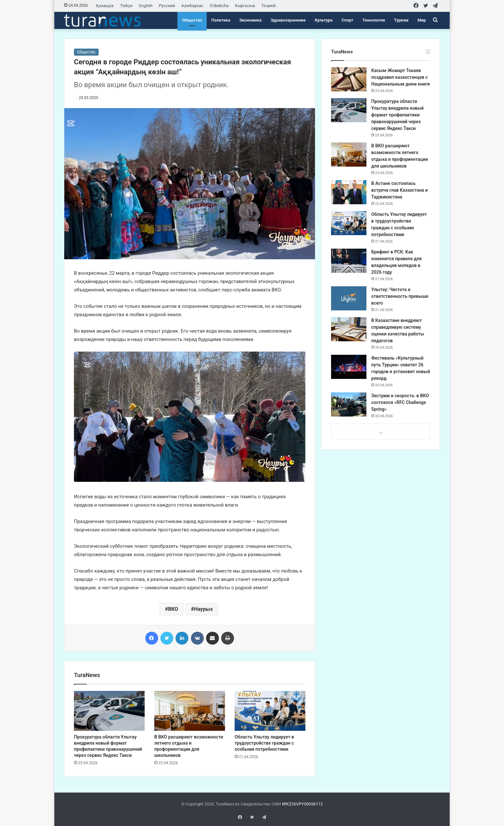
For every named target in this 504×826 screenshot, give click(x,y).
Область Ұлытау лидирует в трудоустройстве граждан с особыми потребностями (264, 743)
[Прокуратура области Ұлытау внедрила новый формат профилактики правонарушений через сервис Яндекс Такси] (109, 711)
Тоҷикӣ (268, 6)
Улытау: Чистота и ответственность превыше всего (400, 296)
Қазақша (105, 6)
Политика (221, 20)
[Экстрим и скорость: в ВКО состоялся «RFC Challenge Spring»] (349, 404)
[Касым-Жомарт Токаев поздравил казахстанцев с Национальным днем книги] (349, 79)
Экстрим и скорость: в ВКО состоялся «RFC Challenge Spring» (400, 402)
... (380, 432)
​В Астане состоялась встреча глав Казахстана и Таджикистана (400, 190)
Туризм (401, 20)
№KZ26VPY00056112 (302, 804)
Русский (167, 6)
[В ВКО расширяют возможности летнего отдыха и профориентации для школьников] (190, 711)
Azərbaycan (192, 6)
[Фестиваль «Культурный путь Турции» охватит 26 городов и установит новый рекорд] (349, 367)
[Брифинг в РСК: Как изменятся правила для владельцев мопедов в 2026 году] (349, 261)
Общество (192, 20)
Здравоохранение (288, 20)
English (146, 6)
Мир (422, 20)
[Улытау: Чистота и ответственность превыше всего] (349, 298)
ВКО (173, 609)
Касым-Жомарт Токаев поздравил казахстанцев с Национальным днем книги (401, 77)
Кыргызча (245, 6)
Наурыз (203, 609)
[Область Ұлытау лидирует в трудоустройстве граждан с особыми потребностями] (270, 711)
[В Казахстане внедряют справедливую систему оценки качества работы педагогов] (349, 329)
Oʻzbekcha (219, 6)
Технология (373, 20)
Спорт (348, 20)
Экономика (251, 20)
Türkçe (126, 6)
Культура (324, 20)
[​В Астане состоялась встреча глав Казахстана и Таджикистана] (349, 192)
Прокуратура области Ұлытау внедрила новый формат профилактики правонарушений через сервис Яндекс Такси (397, 115)
